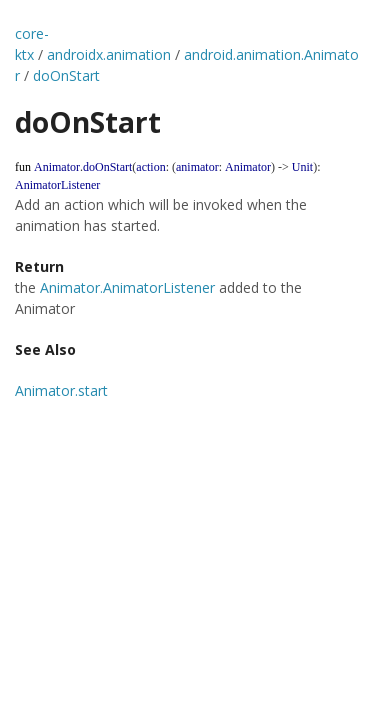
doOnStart (66, 75)
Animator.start (61, 390)
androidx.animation (109, 54)
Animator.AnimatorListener (127, 287)
